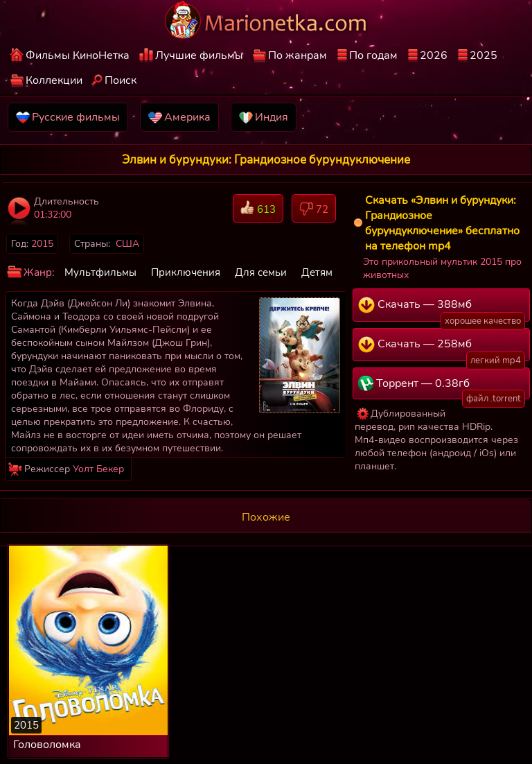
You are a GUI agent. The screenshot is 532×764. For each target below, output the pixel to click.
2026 (434, 55)
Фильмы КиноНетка (78, 55)
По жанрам (298, 55)
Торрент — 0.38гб (442, 388)
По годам (373, 55)
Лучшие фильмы (199, 55)
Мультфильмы (100, 272)
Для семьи (261, 272)
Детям (317, 272)
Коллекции (54, 80)
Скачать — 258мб (442, 349)
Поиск (121, 80)
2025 (484, 55)
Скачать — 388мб (442, 309)
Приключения (186, 272)
